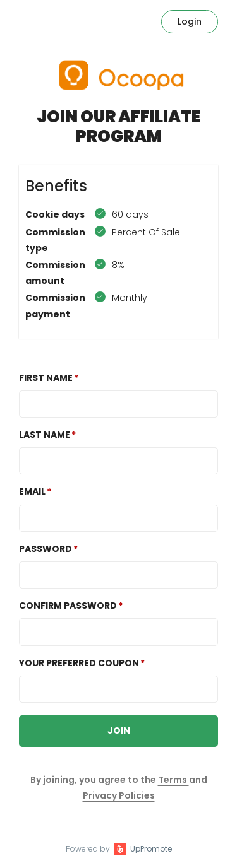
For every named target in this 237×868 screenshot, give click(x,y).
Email (32, 491)
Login (190, 21)
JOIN (119, 730)
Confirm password (68, 606)
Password (46, 549)
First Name (46, 378)
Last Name (45, 435)
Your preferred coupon (79, 663)
